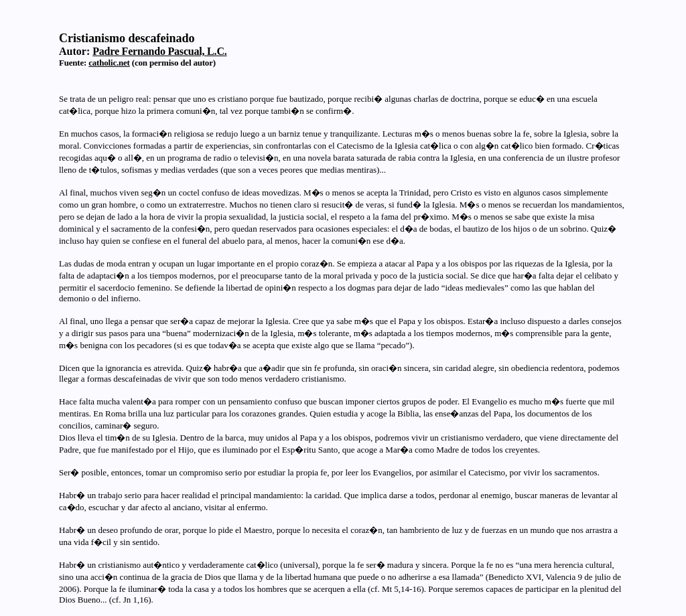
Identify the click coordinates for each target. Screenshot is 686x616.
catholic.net (109, 63)
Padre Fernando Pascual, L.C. (159, 51)
